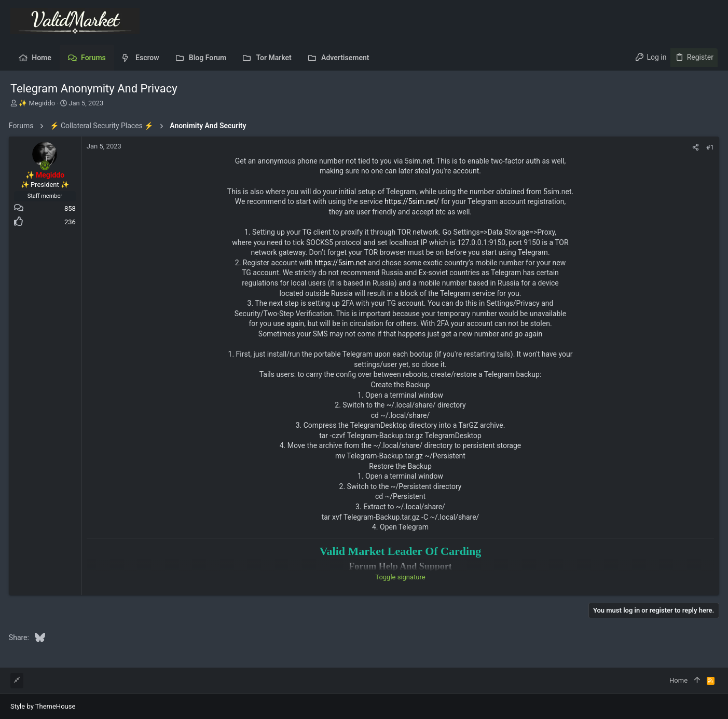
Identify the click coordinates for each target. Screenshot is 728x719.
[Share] (694, 147)
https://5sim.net (340, 263)
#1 (709, 147)
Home (678, 680)
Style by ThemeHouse (43, 706)
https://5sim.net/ (412, 201)
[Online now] (47, 166)
